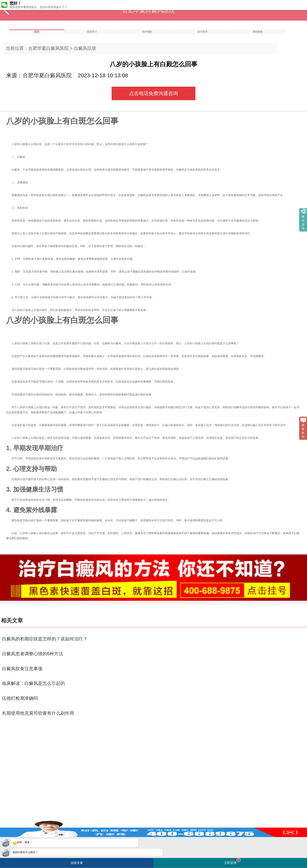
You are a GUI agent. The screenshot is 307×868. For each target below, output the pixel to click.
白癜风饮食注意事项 (22, 669)
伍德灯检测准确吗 (20, 698)
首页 (37, 32)
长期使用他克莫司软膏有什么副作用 (38, 713)
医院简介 (92, 32)
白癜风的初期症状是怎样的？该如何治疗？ (45, 639)
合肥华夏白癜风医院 (48, 48)
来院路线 (258, 32)
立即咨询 (232, 861)
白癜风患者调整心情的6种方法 (33, 654)
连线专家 (77, 863)
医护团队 (147, 32)
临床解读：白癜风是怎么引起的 (33, 683)
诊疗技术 (202, 32)
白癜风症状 (85, 48)
